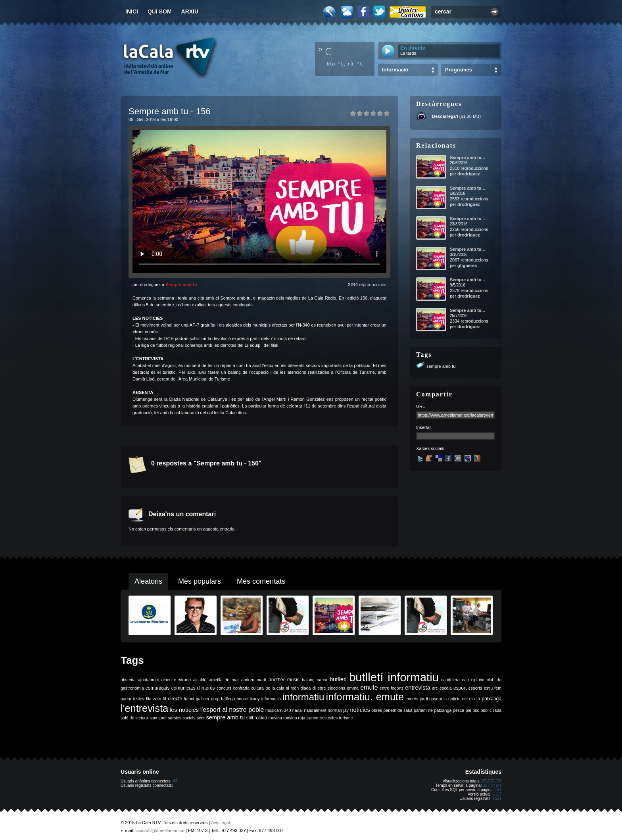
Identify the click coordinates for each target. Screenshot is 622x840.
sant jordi (158, 718)
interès (412, 699)
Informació (395, 70)
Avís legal (221, 823)
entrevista (418, 688)
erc (435, 688)
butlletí (338, 679)
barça (322, 680)
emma (353, 688)
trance (313, 718)
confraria (241, 688)
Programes (459, 70)
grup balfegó (223, 699)
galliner (203, 699)
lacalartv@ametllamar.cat (160, 830)
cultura (257, 688)
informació (271, 699)
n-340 (285, 710)
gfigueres (467, 265)
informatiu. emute (365, 697)
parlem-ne (423, 710)
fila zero (154, 699)
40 (175, 781)
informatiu (303, 697)
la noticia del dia (459, 699)
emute (369, 687)
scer (201, 718)
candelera (450, 680)
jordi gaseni (431, 699)
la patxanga (489, 699)
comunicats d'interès (193, 688)
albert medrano (176, 680)
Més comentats (261, 581)
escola (446, 688)
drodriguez (469, 174)
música (272, 710)
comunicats (158, 688)
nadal (298, 710)
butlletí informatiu (394, 677)
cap (466, 680)
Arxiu (190, 12)
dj (314, 688)
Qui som (160, 12)
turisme (346, 718)
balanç (308, 680)
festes (138, 699)
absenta (128, 680)
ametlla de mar (224, 680)
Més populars (200, 581)
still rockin (256, 718)
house (242, 699)
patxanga (443, 710)
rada (497, 710)
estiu (489, 688)
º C (325, 51)
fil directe (172, 699)
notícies (360, 710)
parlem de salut (398, 710)
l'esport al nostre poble (232, 710)
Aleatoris (148, 581)
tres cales (329, 718)
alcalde (200, 680)
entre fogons (392, 688)
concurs (224, 688)
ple (468, 710)
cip (474, 680)
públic (486, 710)
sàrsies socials (181, 718)
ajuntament (149, 680)
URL (420, 406)
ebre (322, 688)
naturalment (315, 710)
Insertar (423, 427)
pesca (459, 710)
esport (460, 688)
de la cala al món (282, 688)
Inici (132, 12)
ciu (482, 680)
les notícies (184, 710)
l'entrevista (144, 708)
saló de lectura (134, 718)
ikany (255, 699)
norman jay (338, 710)
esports (475, 688)
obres (377, 710)
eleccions (336, 688)
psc (476, 710)
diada (305, 688)
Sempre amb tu (181, 284)
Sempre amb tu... (467, 158)
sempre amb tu (441, 366)
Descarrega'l (445, 116)
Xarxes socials (430, 448)
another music (284, 680)
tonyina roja (294, 718)
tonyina (275, 718)
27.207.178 (491, 781)
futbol (189, 699)
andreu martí (254, 680)
